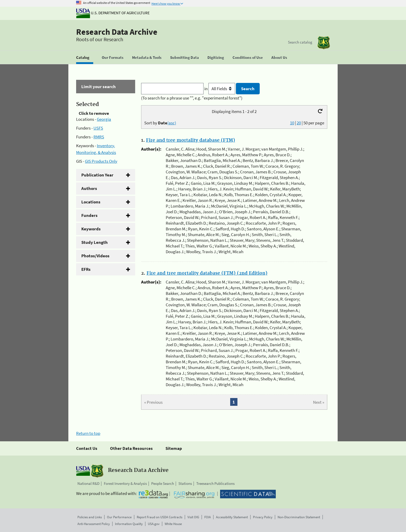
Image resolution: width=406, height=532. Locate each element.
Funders (89, 215)
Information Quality (129, 524)
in (220, 89)
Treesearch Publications (215, 483)
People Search (163, 483)
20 (299, 123)
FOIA (208, 517)
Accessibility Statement (232, 517)
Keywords (91, 229)
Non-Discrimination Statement (299, 517)
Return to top (88, 433)
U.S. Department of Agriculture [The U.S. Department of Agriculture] (113, 13)
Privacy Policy (263, 517)
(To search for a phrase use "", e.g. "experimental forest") (192, 98)
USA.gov (154, 524)
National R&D (88, 483)
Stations (185, 483)
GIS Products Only (101, 161)
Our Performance (119, 517)
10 (292, 123)
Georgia (104, 119)
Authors (89, 188)
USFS (98, 128)
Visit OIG (193, 517)
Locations (91, 202)
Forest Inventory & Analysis (125, 483)
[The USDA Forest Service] (324, 43)
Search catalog (300, 42)
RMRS (99, 137)
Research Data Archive (117, 32)
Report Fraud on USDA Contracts (160, 517)
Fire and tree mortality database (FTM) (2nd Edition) (207, 273)
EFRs (86, 269)
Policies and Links (90, 517)
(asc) (172, 123)
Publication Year (97, 175)
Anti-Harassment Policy (94, 524)
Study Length (95, 242)
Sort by (160, 123)
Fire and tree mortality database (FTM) (191, 140)
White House (173, 524)
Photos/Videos (95, 256)
